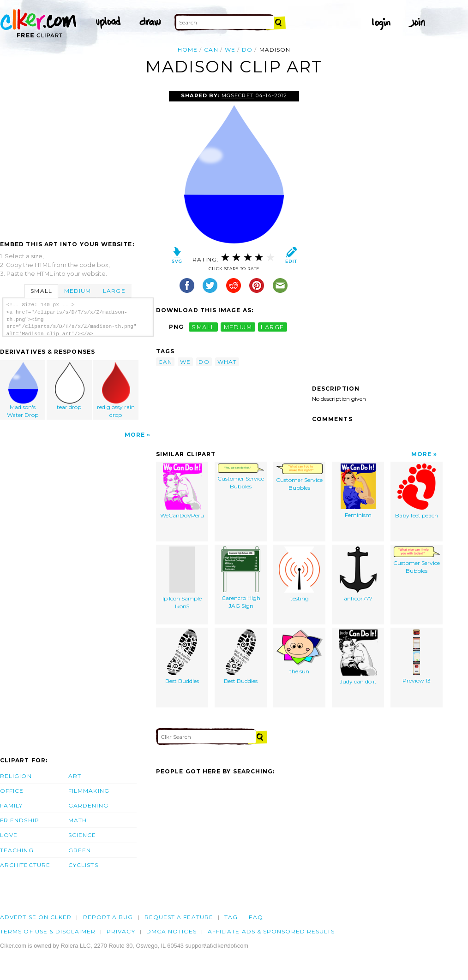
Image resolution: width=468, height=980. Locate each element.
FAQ (256, 917)
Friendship (20, 820)
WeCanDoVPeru (182, 491)
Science (82, 835)
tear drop (70, 386)
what (227, 362)
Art (75, 776)
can (211, 50)
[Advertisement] (78, 160)
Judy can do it (358, 657)
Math (78, 820)
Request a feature (179, 917)
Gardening (88, 805)
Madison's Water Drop (23, 390)
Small (41, 291)
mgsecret (237, 95)
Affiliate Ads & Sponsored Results (271, 931)
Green (80, 850)
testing (299, 574)
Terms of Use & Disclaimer (48, 931)
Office (12, 791)
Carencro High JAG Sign (241, 578)
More (135, 435)
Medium (78, 291)
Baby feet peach (417, 491)
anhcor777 (358, 574)
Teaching (17, 850)
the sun (300, 652)
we (230, 50)
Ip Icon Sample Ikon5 (182, 578)
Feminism (358, 491)
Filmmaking (89, 791)
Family (11, 805)
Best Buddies (182, 657)
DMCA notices (171, 931)
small (203, 327)
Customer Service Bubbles (241, 477)
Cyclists (83, 865)
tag (231, 917)
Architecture (25, 865)
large (272, 327)
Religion (16, 776)
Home (188, 50)
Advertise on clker (36, 917)
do (247, 50)
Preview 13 (417, 657)
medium (238, 327)
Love (9, 835)
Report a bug (108, 917)
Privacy (121, 931)
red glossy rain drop (116, 390)
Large (114, 291)
